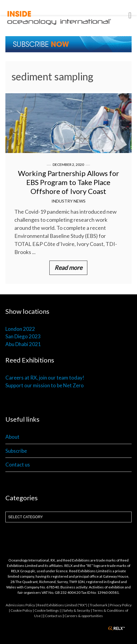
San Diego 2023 (23, 336)
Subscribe (16, 451)
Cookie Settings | (48, 610)
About (12, 437)
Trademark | (100, 605)
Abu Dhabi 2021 (23, 344)
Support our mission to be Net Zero (45, 385)
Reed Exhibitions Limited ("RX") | (64, 605)
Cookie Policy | (22, 610)
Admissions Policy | (22, 605)
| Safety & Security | (77, 610)
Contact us (18, 465)
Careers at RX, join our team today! (45, 378)
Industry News (68, 201)
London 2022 (20, 329)
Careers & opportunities (84, 616)
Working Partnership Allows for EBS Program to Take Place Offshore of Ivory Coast (68, 182)
